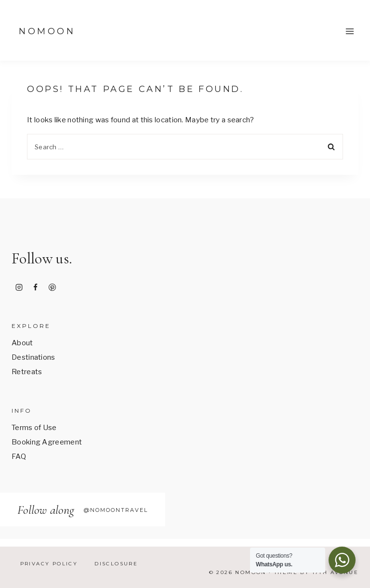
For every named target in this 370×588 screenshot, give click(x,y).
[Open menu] (350, 31)
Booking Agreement (47, 442)
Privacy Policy (49, 564)
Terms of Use (34, 428)
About (22, 343)
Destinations (33, 357)
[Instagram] (19, 287)
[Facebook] (36, 287)
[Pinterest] (52, 287)
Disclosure (116, 564)
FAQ (19, 457)
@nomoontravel (116, 510)
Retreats (27, 372)
